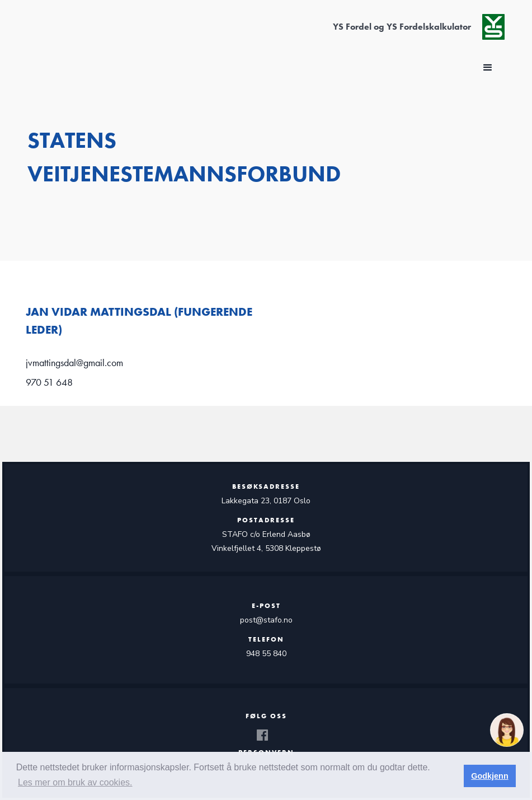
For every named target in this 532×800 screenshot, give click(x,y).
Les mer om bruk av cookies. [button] (75, 782)
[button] (488, 68)
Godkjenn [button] (489, 776)
